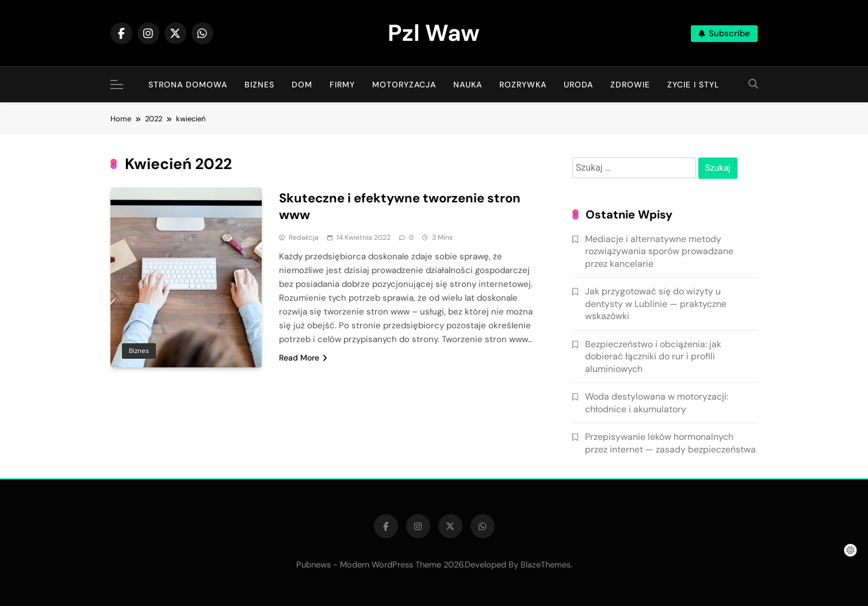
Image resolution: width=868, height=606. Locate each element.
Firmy (342, 85)
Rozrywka (523, 85)
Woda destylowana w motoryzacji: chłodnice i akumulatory (657, 402)
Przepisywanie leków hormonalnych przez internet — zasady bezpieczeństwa (670, 443)
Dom (302, 85)
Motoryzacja (404, 85)
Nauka (468, 85)
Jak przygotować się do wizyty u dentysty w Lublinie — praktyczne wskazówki (656, 304)
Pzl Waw (434, 33)
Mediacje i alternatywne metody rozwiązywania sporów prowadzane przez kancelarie (659, 251)
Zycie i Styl (693, 85)
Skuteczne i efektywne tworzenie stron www (400, 206)
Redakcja (304, 237)
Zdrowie (630, 85)
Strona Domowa (188, 85)
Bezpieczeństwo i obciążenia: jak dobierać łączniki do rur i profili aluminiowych (653, 356)
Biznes (259, 85)
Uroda (578, 85)
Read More (303, 358)
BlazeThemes (546, 565)
